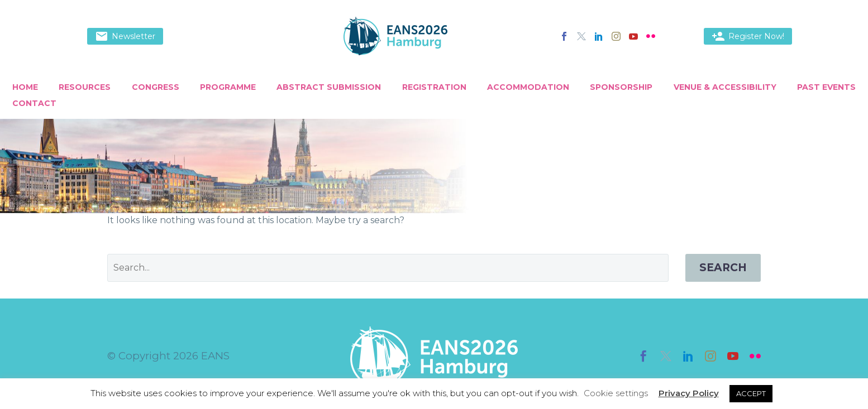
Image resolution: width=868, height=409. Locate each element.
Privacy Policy (689, 393)
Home (25, 87)
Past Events (826, 87)
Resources (85, 87)
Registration (434, 87)
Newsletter (125, 36)
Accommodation (528, 87)
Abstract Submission (329, 87)
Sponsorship (621, 87)
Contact (34, 103)
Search (723, 268)
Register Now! (748, 36)
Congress (156, 87)
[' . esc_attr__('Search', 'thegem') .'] (388, 268)
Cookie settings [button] (616, 393)
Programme (228, 87)
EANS (215, 356)
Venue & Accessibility (725, 87)
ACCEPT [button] (751, 393)
